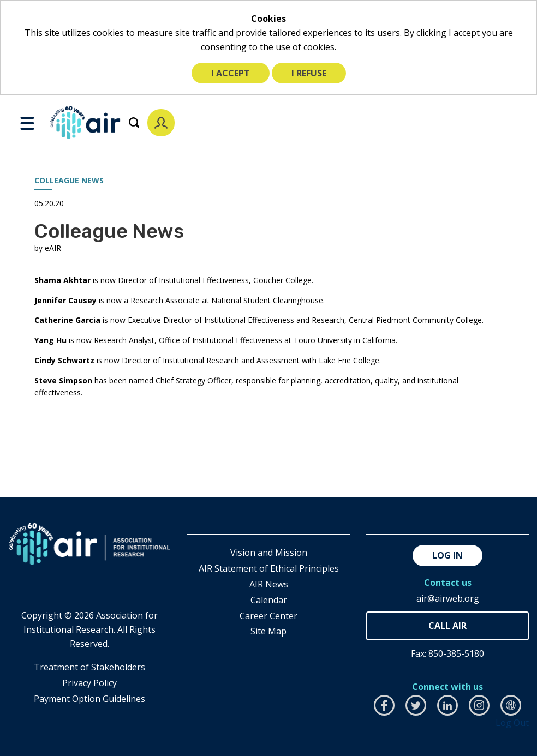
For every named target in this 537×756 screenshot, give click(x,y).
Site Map (268, 631)
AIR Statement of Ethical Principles (269, 568)
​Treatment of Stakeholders (89, 667)
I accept (231, 73)
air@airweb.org (448, 598)
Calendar (269, 600)
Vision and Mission (269, 553)
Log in (448, 555)
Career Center (268, 616)
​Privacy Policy (89, 683)
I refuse (309, 73)
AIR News (269, 584)
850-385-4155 (448, 626)
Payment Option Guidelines (89, 699)
